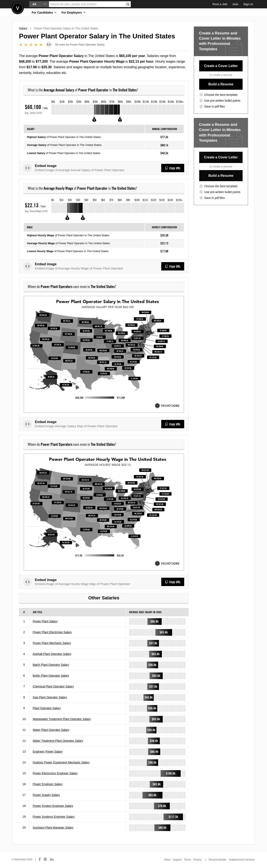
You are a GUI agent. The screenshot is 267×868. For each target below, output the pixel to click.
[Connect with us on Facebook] (40, 859)
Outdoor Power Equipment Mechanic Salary (61, 762)
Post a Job (220, 4)
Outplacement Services (242, 860)
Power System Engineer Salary (53, 806)
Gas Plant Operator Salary (50, 697)
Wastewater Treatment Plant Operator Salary (62, 719)
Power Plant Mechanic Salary (52, 643)
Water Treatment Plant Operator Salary (58, 741)
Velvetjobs (18, 8)
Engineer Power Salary (48, 752)
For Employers (74, 12)
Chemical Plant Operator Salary (53, 686)
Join (235, 4)
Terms (187, 860)
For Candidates (44, 12)
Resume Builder (217, 860)
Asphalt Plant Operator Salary (52, 654)
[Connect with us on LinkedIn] (52, 859)
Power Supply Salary (46, 795)
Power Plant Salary (45, 621)
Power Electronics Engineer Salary (55, 773)
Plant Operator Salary (47, 708)
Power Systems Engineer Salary (54, 817)
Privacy (197, 860)
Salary (23, 28)
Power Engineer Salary (48, 784)
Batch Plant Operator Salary (51, 665)
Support (177, 860)
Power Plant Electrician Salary (52, 632)
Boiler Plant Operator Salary (51, 676)
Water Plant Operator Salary (51, 730)
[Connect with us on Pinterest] (45, 859)
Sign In (248, 4)
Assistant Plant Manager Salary (53, 828)
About (167, 860)
